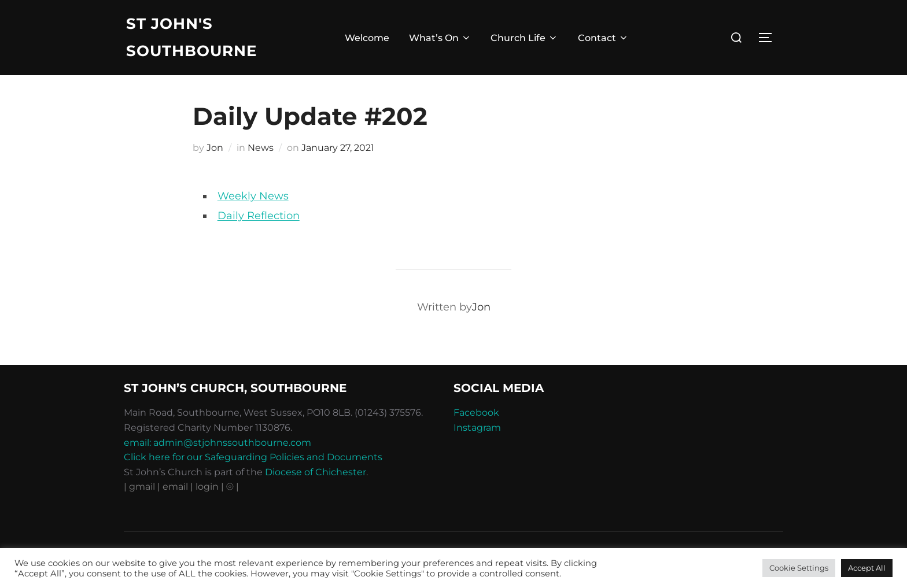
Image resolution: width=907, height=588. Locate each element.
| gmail (141, 487)
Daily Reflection (259, 216)
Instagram (477, 428)
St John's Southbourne (191, 37)
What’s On (440, 38)
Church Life (524, 38)
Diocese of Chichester (316, 472)
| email (174, 487)
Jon (215, 148)
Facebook (476, 413)
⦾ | (233, 487)
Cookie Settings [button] (799, 568)
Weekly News (253, 196)
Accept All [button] (867, 568)
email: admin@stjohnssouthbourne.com (217, 443)
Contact (603, 38)
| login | (207, 487)
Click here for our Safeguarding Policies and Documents (253, 457)
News (261, 148)
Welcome (367, 38)
